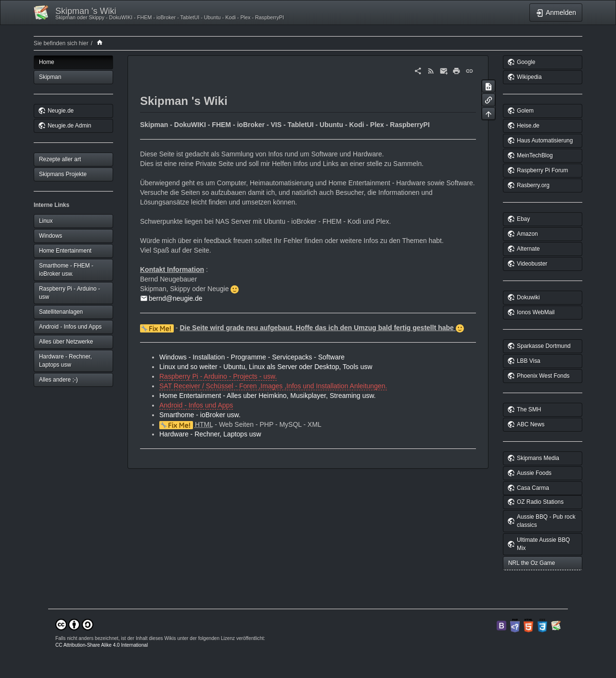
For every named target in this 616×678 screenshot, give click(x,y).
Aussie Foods (534, 473)
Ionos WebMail (536, 312)
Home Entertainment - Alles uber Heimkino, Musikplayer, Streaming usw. (268, 396)
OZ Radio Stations (540, 502)
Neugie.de (61, 111)
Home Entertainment (65, 251)
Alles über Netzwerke (66, 342)
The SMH (529, 409)
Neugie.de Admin (70, 126)
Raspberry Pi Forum (542, 170)
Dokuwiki (528, 297)
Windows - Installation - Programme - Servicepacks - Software (252, 357)
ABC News (531, 424)
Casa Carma (533, 488)
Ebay (523, 219)
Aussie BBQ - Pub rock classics (546, 521)
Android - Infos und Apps (70, 327)
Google (526, 62)
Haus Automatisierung (545, 141)
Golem (525, 111)
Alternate (528, 249)
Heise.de (528, 126)
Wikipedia (529, 77)
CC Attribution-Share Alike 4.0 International (102, 645)
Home (47, 62)
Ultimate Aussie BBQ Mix (543, 544)
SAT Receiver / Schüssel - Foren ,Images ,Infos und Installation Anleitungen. (273, 386)
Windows (51, 236)
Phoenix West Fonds (543, 376)
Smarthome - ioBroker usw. (200, 415)
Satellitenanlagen (61, 312)
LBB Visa (529, 361)
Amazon (527, 234)
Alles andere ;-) (58, 380)
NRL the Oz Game (532, 563)
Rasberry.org (533, 185)
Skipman (50, 77)
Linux (46, 221)
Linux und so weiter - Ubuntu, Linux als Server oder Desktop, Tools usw (266, 367)
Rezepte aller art (60, 159)
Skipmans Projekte (63, 174)
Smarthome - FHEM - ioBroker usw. (66, 270)
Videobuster (532, 264)
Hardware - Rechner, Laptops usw (65, 361)
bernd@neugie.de (176, 298)
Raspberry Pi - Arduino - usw (70, 293)
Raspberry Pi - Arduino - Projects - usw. (218, 376)
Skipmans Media (538, 458)
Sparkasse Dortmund (544, 346)
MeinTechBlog (535, 155)
